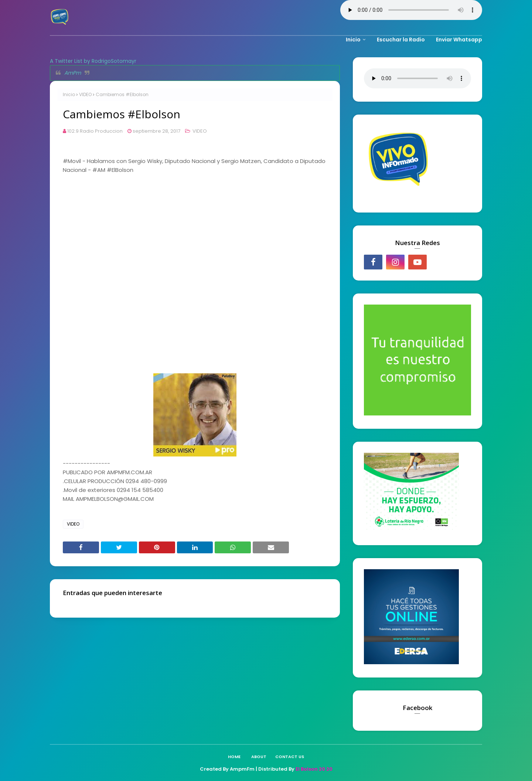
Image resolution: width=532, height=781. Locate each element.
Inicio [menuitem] (353, 40)
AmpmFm (242, 769)
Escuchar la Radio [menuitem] (401, 40)
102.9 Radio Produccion (95, 131)
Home (234, 757)
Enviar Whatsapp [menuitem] (459, 40)
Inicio (69, 94)
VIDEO (85, 94)
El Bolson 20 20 (314, 769)
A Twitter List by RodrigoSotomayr (93, 61)
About (259, 757)
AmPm (73, 73)
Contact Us (290, 757)
